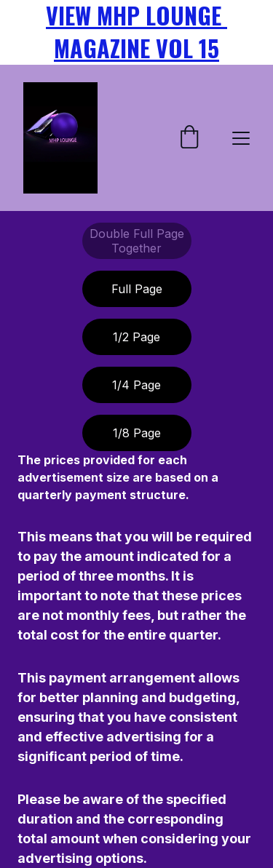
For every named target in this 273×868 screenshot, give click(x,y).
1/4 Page (136, 385)
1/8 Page (137, 433)
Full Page (137, 289)
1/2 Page (136, 337)
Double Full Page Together (137, 241)
